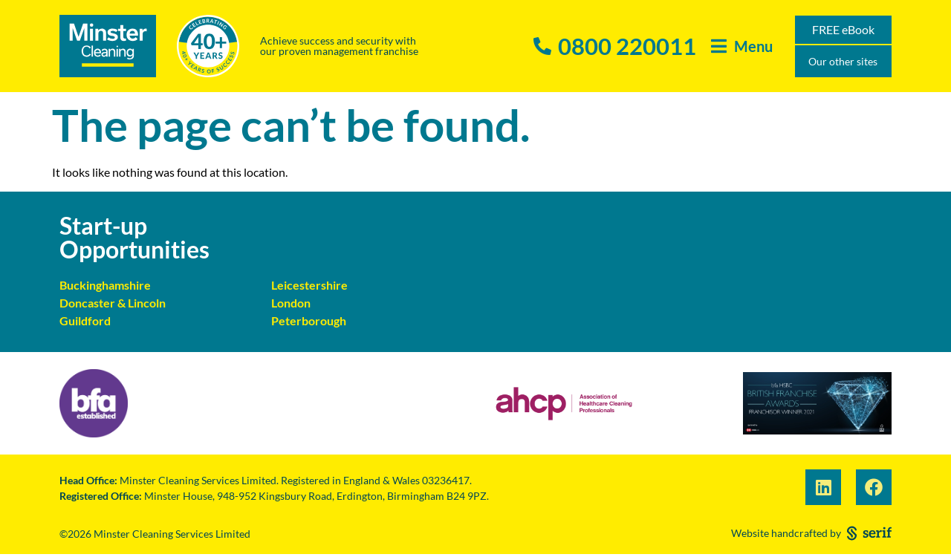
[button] (742, 46)
